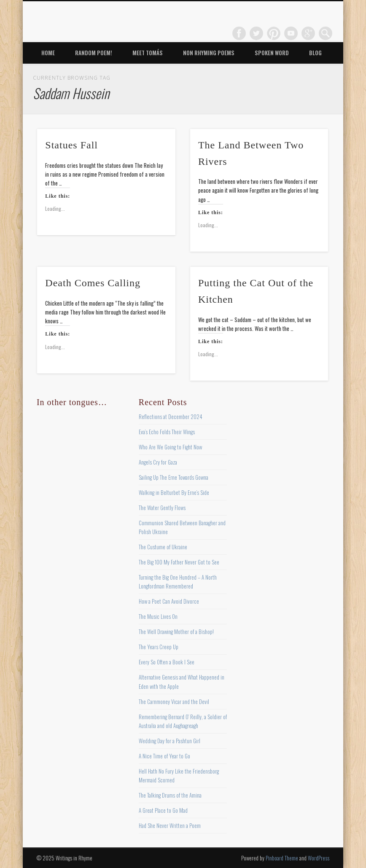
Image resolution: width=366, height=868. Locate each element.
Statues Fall (71, 145)
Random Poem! (94, 53)
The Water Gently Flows (162, 508)
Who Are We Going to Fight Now (170, 447)
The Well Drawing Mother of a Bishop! (176, 632)
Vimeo (291, 33)
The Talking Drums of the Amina (170, 795)
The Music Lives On (158, 616)
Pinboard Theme (282, 858)
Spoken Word (272, 53)
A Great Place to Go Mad (163, 810)
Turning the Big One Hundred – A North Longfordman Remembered (178, 582)
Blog (315, 53)
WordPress (319, 858)
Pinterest (274, 33)
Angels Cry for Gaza (158, 462)
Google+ (308, 33)
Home (48, 53)
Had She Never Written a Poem (170, 825)
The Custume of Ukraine (163, 547)
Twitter (256, 33)
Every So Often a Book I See (167, 662)
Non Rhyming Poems (209, 53)
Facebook (239, 33)
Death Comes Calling (93, 283)
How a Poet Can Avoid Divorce (169, 601)
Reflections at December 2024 (171, 417)
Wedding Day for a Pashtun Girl (170, 741)
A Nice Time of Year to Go (164, 756)
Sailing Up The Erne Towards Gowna (174, 477)
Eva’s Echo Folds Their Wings (167, 432)
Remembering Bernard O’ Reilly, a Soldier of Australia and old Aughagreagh (183, 721)
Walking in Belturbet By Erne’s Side (174, 492)
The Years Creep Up (159, 647)
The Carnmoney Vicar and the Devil (174, 701)
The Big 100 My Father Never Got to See (179, 562)
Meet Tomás (148, 53)
